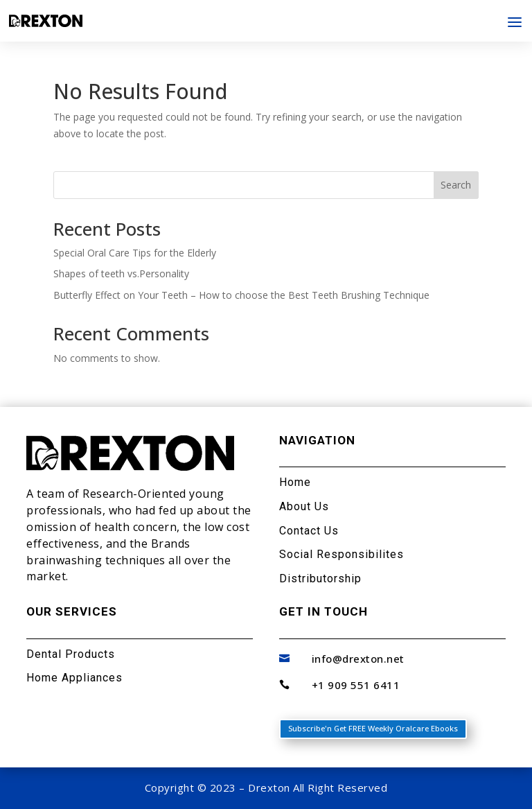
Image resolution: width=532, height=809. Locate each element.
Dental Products (71, 654)
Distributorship (320, 579)
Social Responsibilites (342, 554)
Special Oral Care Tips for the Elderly (135, 253)
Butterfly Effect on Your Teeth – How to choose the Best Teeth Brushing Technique (241, 295)
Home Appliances (74, 678)
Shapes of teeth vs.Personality (121, 273)
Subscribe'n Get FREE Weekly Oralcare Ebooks (373, 728)
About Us (304, 506)
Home (295, 482)
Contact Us (309, 531)
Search (456, 185)
